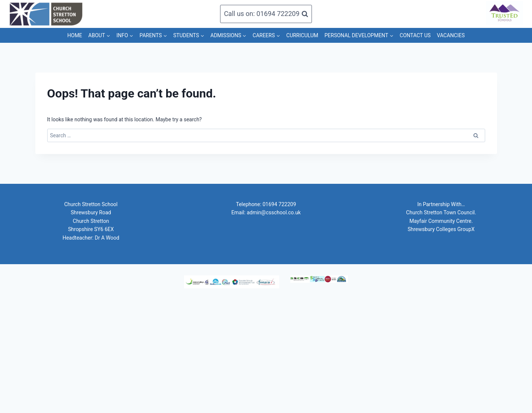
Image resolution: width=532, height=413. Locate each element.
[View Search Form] (266, 14)
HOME (75, 35)
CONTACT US (415, 35)
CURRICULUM (302, 35)
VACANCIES (451, 35)
